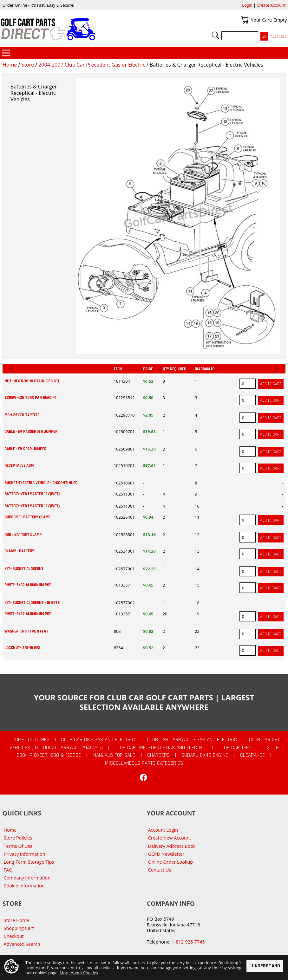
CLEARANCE (252, 755)
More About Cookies (79, 973)
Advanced (279, 37)
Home (10, 65)
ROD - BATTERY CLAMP (23, 535)
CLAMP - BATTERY (19, 551)
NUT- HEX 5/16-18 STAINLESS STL (32, 381)
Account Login (163, 830)
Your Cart (245, 20)
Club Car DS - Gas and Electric (98, 740)
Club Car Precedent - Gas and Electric (160, 748)
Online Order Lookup (171, 862)
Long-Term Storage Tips (29, 862)
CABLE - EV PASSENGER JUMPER (31, 432)
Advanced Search (22, 944)
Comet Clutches (31, 740)
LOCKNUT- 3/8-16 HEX (22, 648)
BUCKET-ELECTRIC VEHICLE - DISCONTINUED (41, 483)
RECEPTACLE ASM (19, 465)
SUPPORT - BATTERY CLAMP (27, 517)
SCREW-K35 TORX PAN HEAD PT (31, 398)
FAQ (8, 870)
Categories (6, 53)
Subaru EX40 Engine (205, 755)
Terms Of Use (18, 846)
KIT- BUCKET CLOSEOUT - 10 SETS (32, 603)
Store (28, 65)
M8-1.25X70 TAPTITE (22, 415)
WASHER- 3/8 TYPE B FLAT (26, 631)
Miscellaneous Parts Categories (144, 763)
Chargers (158, 755)
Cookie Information (24, 886)
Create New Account (170, 838)
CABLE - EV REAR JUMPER (25, 449)
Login (247, 5)
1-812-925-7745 (188, 942)
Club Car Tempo (237, 748)
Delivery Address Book (172, 846)
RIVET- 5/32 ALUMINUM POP (28, 585)
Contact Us (160, 870)
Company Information (27, 878)
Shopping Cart (19, 928)
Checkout (14, 936)
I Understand (265, 966)
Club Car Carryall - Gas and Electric (192, 740)
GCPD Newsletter (166, 854)
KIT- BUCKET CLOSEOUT (24, 569)
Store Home (16, 920)
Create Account (271, 5)
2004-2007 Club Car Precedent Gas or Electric (92, 65)
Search (215, 35)
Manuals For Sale (114, 755)
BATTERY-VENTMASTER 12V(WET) (32, 494)
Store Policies (18, 838)
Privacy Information (25, 854)
